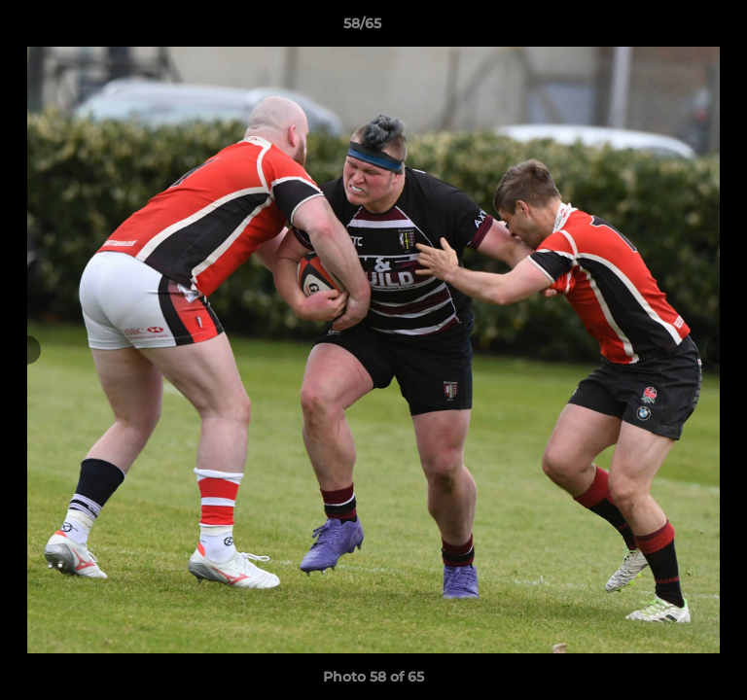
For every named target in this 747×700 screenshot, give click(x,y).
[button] (677, 28)
